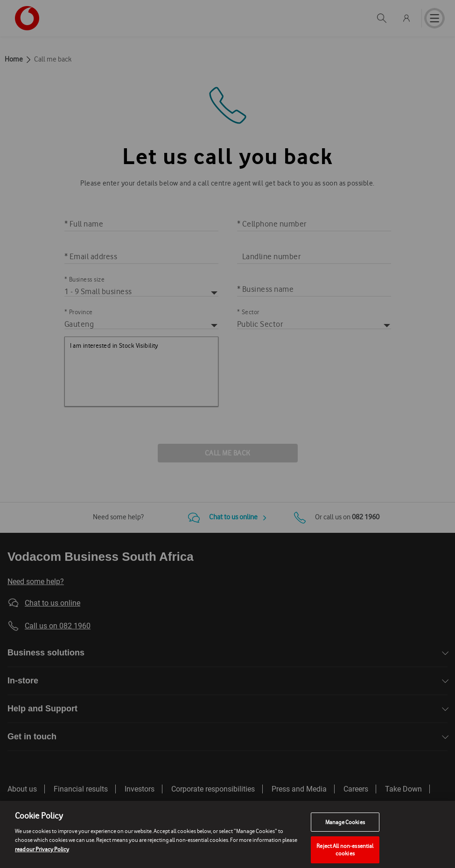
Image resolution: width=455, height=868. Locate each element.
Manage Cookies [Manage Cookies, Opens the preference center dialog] (345, 831)
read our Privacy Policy (42, 858)
